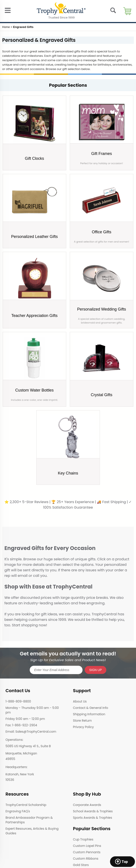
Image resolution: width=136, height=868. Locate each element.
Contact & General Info (91, 708)
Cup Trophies (83, 839)
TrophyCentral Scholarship (26, 805)
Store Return (82, 721)
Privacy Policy (84, 727)
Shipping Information (89, 714)
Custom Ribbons (86, 859)
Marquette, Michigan (21, 753)
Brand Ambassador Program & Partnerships (29, 820)
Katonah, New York (20, 774)
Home (6, 27)
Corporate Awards (87, 805)
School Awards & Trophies (93, 811)
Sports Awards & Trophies (93, 818)
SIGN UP (96, 670)
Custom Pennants (87, 852)
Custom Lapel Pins (87, 846)
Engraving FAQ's (18, 811)
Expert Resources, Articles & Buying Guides (32, 831)
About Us (80, 701)
